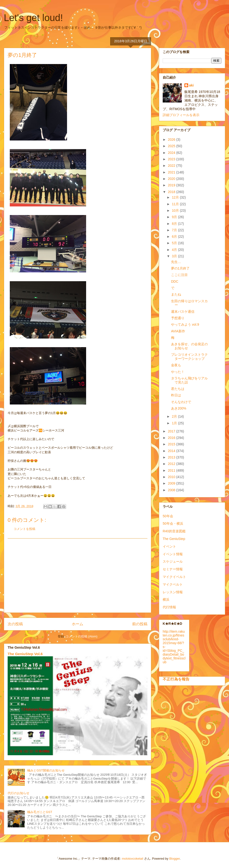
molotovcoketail (133, 859)
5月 (175, 243)
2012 (172, 464)
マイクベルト (173, 584)
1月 (175, 423)
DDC (175, 281)
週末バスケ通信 (183, 312)
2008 (172, 490)
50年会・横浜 (173, 523)
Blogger (174, 859)
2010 (172, 477)
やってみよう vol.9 (185, 324)
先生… (176, 262)
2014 (172, 451)
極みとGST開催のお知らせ (46, 770)
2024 (172, 153)
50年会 (168, 516)
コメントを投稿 (24, 529)
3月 (175, 256)
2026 (172, 140)
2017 (172, 431)
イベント (169, 546)
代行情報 (169, 607)
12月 (176, 197)
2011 (172, 470)
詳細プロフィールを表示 (181, 115)
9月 (175, 217)
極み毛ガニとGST (40, 812)
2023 (172, 159)
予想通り (178, 318)
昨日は (176, 395)
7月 (175, 230)
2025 (172, 146)
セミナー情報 (173, 569)
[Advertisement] (78, 576)
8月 (175, 224)
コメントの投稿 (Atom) (82, 636)
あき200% (179, 408)
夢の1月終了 (180, 268)
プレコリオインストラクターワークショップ (189, 357)
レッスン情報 (173, 592)
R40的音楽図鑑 (174, 531)
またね (176, 294)
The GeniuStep (174, 539)
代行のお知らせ (18, 793)
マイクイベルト (174, 577)
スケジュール (173, 561)
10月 (176, 210)
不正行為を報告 (176, 679)
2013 (172, 457)
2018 (172, 192)
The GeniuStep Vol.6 (25, 654)
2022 (172, 166)
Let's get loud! (33, 18)
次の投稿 (15, 624)
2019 (172, 185)
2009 (172, 483)
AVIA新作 (178, 331)
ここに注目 (179, 275)
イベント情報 (173, 554)
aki (191, 85)
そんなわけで (181, 402)
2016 (172, 438)
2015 (172, 444)
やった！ (178, 372)
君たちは (178, 389)
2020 (172, 179)
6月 (175, 237)
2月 (175, 416)
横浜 (166, 599)
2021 (172, 172)
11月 (176, 204)
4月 (175, 250)
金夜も (176, 365)
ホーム (78, 624)
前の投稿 (140, 624)
